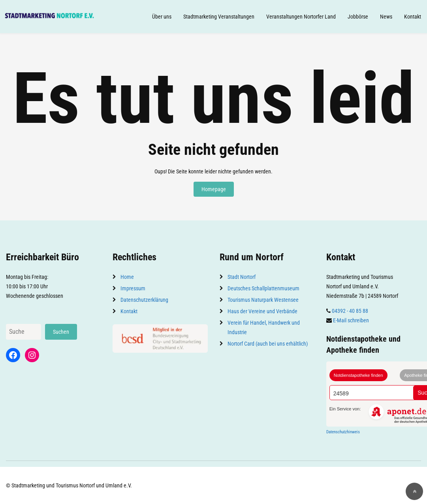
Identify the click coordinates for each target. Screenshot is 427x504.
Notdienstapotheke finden (358, 375)
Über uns (162, 17)
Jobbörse (358, 17)
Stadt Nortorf (242, 277)
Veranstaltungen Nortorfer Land (301, 17)
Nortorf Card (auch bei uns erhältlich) (268, 344)
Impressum (133, 288)
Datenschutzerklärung (144, 300)
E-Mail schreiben (351, 320)
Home (127, 277)
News (386, 17)
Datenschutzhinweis (343, 432)
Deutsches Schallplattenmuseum (263, 288)
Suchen (61, 332)
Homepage (214, 189)
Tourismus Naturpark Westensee (263, 300)
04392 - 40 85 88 (350, 311)
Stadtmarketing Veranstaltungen (219, 17)
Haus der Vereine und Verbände (262, 311)
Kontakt (413, 17)
